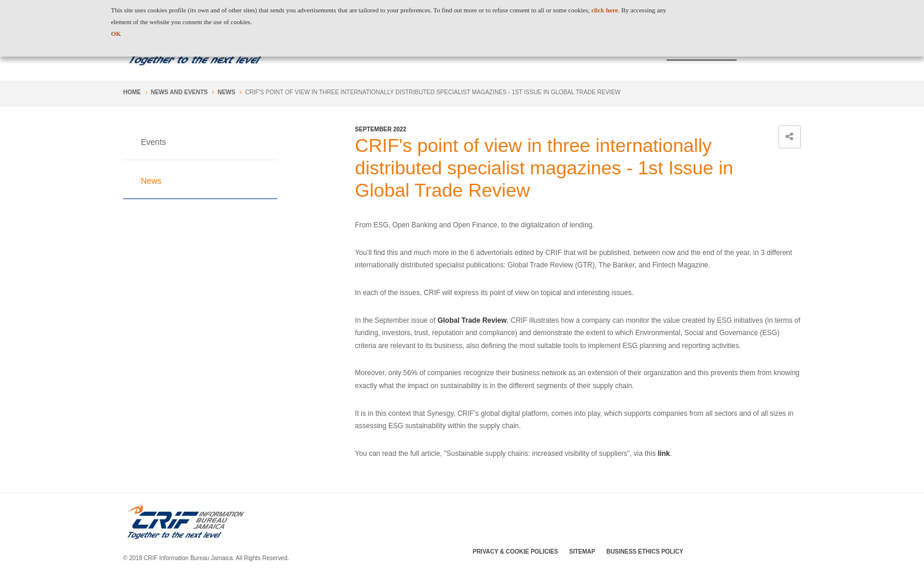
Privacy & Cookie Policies (515, 552)
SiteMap (582, 552)
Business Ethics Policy (645, 552)
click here (604, 10)
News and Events (179, 92)
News (226, 92)
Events (154, 142)
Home (132, 92)
